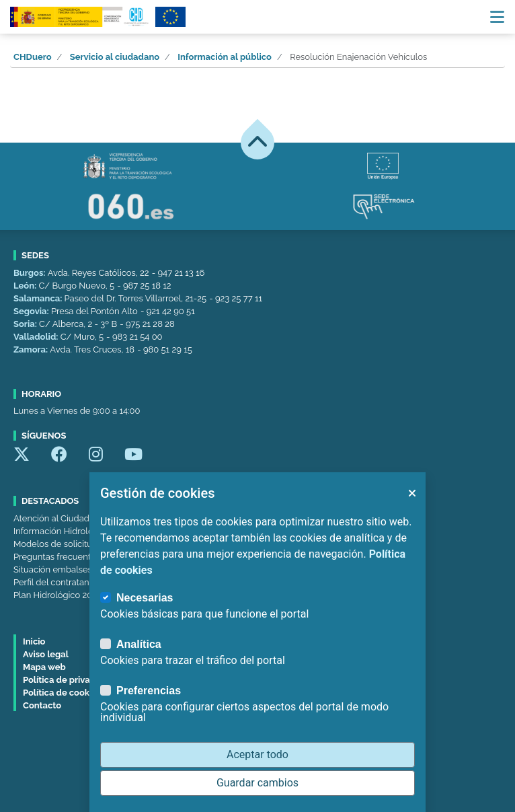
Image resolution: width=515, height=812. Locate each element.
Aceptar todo (257, 754)
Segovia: (32, 311)
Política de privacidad (68, 680)
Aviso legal (46, 654)
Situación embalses (53, 569)
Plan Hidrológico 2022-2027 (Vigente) (88, 595)
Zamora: (32, 349)
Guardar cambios (257, 783)
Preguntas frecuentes (57, 557)
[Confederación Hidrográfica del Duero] (80, 17)
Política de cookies (62, 693)
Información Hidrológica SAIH (73, 531)
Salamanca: (39, 298)
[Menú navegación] (497, 17)
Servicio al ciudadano (115, 57)
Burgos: (31, 273)
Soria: (26, 324)
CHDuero (33, 57)
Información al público (225, 57)
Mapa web (44, 667)
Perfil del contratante (55, 582)
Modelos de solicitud (55, 544)
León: (26, 286)
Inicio (34, 641)
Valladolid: (37, 337)
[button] (411, 493)
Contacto (42, 705)
